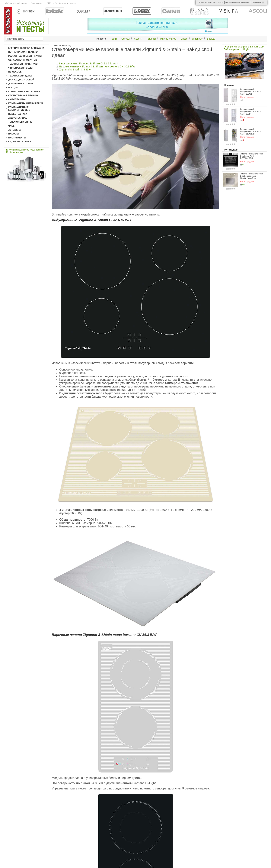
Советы (138, 39)
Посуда (13, 88)
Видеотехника (18, 114)
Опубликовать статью (65, 3)
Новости (66, 45)
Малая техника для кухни (25, 56)
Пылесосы (15, 72)
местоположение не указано (238, 2)
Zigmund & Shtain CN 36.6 (76, 70)
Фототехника (17, 99)
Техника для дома (20, 76)
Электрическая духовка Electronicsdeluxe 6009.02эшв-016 (251, 176)
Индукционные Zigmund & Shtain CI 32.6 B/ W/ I (89, 63)
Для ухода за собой (21, 80)
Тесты (114, 39)
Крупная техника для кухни (26, 48)
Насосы (13, 134)
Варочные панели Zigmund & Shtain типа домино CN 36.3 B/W (97, 66)
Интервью (197, 39)
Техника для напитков (23, 64)
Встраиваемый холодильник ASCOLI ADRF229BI (250, 112)
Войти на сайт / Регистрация (211, 2)
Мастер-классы (168, 39)
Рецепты (151, 39)
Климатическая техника (24, 92)
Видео (184, 39)
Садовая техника (20, 142)
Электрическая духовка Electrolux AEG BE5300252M (251, 156)
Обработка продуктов (23, 60)
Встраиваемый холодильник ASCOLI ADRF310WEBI (250, 131)
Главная (56, 45)
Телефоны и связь (20, 122)
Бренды (211, 39)
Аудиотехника (18, 118)
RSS (49, 3)
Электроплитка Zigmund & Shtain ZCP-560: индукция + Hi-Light (244, 48)
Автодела (15, 130)
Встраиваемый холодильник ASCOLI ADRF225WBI (250, 92)
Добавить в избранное (16, 3)
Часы (12, 126)
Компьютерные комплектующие (19, 109)
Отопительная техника (23, 96)
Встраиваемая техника (23, 52)
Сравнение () (258, 2)
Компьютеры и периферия (26, 103)
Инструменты (17, 138)
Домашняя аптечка (21, 84)
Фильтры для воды (21, 68)
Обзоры (125, 39)
